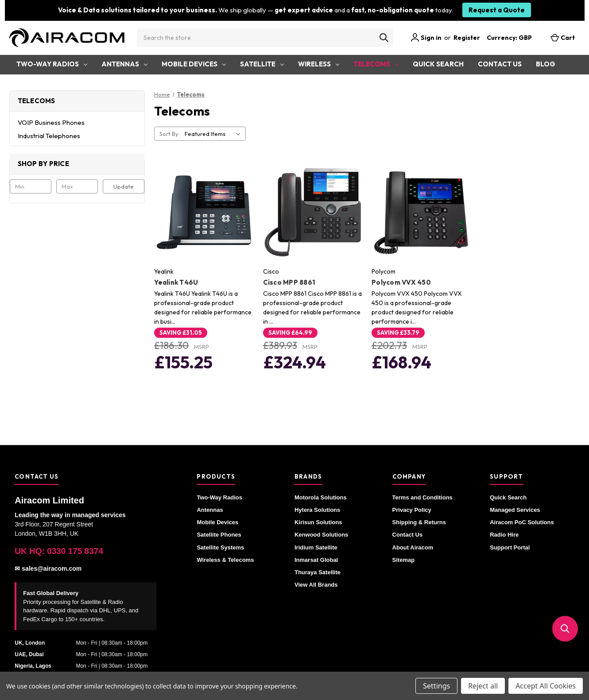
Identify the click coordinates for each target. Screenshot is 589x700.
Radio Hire (504, 535)
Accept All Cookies (546, 686)
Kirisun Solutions (318, 522)
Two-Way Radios (52, 64)
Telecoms (376, 64)
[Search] (384, 38)
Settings (436, 686)
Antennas (124, 64)
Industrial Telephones (49, 136)
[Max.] (77, 186)
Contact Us (500, 64)
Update (124, 186)
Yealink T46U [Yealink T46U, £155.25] (176, 282)
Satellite (262, 64)
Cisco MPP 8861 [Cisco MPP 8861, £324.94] (289, 282)
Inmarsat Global (316, 560)
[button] (565, 629)
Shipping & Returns (419, 522)
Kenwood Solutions (321, 535)
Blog (546, 64)
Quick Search (438, 64)
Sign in (426, 38)
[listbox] (214, 134)
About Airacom (413, 547)
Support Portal (510, 547)
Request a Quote (497, 10)
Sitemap (404, 560)
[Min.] (31, 186)
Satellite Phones (219, 535)
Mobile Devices (194, 64)
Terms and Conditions (422, 497)
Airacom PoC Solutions (522, 522)
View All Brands (316, 585)
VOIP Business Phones (51, 122)
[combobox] (265, 38)
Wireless (319, 64)
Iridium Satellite (316, 547)
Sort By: (170, 134)
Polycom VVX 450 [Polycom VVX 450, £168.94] (401, 282)
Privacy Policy (412, 510)
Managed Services (515, 510)
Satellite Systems (220, 547)
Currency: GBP (514, 38)
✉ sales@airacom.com (48, 569)
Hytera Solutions (317, 510)
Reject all (483, 686)
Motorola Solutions (321, 497)
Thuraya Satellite (318, 572)
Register (467, 38)
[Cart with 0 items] (563, 38)
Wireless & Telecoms (225, 560)
